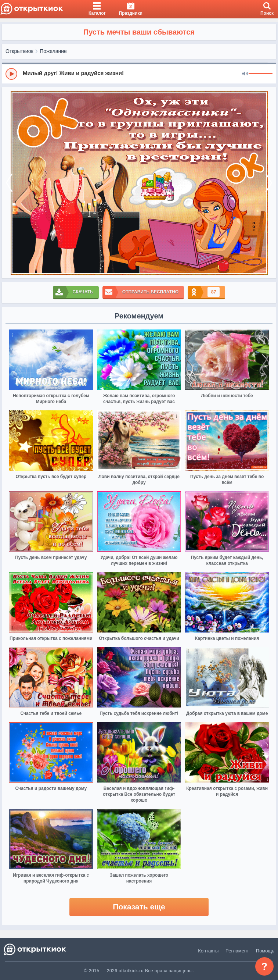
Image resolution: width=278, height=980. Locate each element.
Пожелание (53, 51)
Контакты (208, 951)
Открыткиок (19, 51)
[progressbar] (261, 74)
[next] (269, 183)
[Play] (11, 74)
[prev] (9, 183)
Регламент (237, 951)
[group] (139, 74)
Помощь (265, 951)
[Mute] (245, 74)
